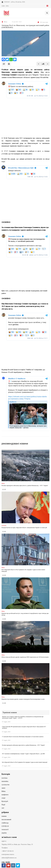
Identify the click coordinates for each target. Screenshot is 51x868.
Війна (4, 791)
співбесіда (5, 823)
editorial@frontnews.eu (9, 858)
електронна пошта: (8, 854)
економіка (5, 781)
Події (3, 805)
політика (4, 778)
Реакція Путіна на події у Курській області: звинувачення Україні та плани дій (24, 528)
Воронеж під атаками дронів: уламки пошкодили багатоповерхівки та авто (23, 699)
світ (3, 808)
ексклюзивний (6, 819)
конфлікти (5, 795)
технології (5, 829)
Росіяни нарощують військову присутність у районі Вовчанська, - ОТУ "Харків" (25, 485)
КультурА (5, 801)
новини (4, 816)
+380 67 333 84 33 (8, 851)
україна (4, 833)
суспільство (6, 785)
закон (3, 788)
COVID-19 (5, 826)
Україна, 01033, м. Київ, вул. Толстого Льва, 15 (17, 844)
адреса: (4, 841)
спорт (3, 798)
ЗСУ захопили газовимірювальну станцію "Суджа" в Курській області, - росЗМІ (23, 754)
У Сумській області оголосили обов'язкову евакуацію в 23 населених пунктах (23, 737)
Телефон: (5, 848)
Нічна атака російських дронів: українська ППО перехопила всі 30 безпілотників (25, 657)
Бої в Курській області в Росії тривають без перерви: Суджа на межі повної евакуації (25, 762)
